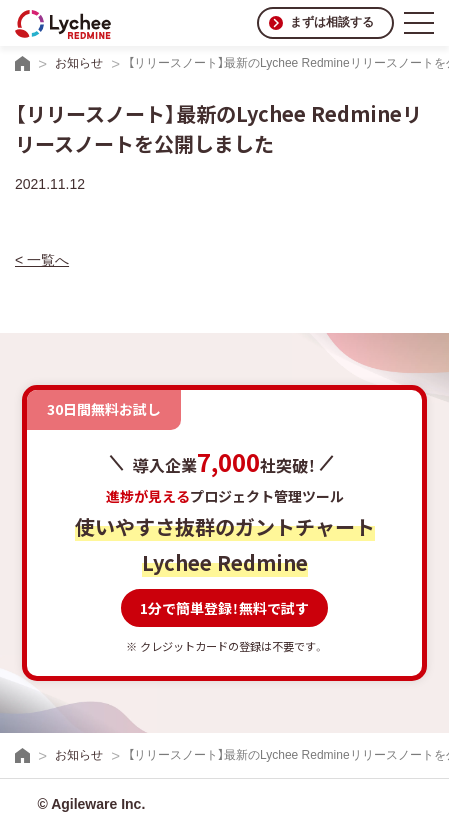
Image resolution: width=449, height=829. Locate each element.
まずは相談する (332, 22)
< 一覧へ (42, 260)
